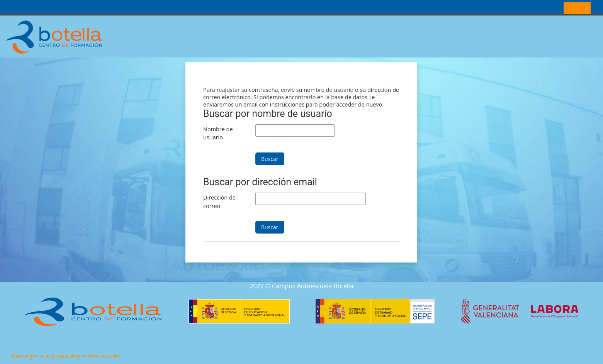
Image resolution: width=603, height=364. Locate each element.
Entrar (577, 8)
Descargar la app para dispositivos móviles (66, 356)
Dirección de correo (219, 202)
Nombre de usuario (218, 133)
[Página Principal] (54, 36)
